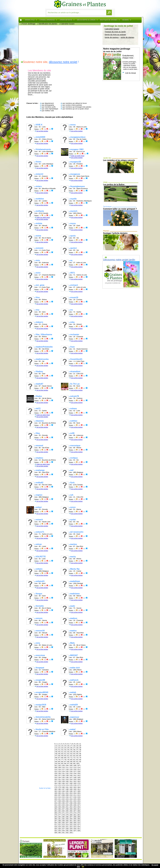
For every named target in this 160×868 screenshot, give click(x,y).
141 (75, 775)
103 (63, 766)
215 (63, 797)
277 (59, 815)
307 (67, 823)
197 (75, 791)
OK (83, 867)
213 (56, 797)
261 (79, 809)
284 (59, 817)
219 (79, 797)
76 (59, 760)
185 (56, 789)
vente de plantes (127, 37)
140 (71, 775)
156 (79, 779)
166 (63, 783)
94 (59, 764)
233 (79, 801)
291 (59, 819)
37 (77, 750)
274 (75, 813)
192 (56, 791)
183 (75, 787)
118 (67, 770)
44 (71, 752)
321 (67, 827)
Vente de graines (112, 37)
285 (63, 817)
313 (63, 825)
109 (59, 768)
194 (63, 791)
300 (67, 821)
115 (56, 770)
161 (71, 781)
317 (79, 825)
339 (56, 833)
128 (79, 772)
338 (79, 831)
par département (48, 103)
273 (71, 813)
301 (71, 821)
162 (75, 781)
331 (79, 829)
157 (56, 781)
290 (56, 819)
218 (75, 797)
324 (79, 827)
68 (62, 758)
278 (63, 815)
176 (75, 785)
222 (63, 799)
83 (80, 760)
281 (75, 815)
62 (71, 756)
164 (56, 783)
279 (67, 815)
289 (79, 817)
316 (75, 825)
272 (67, 813)
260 (75, 809)
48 (56, 754)
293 (67, 819)
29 (80, 748)
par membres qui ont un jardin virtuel (76, 109)
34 (68, 750)
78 (65, 760)
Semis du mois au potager (115, 34)
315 (71, 825)
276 (56, 815)
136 (56, 775)
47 (80, 752)
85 (59, 762)
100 (78, 764)
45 (74, 752)
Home (21, 20)
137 (59, 775)
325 (56, 829)
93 (56, 764)
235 (59, 803)
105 (71, 766)
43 (68, 752)
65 (80, 756)
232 (75, 801)
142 (79, 775)
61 (68, 756)
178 (56, 787)
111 (67, 768)
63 (74, 756)
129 (56, 773)
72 (74, 758)
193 (59, 791)
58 (59, 756)
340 (59, 833)
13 (59, 746)
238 (71, 803)
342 (67, 833)
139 (67, 775)
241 (56, 805)
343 (71, 833)
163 (79, 781)
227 (56, 801)
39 (56, 752)
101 (56, 766)
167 (67, 783)
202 (67, 793)
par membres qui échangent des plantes (77, 107)
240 (79, 803)
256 (59, 809)
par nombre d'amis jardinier (72, 105)
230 (67, 801)
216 (67, 797)
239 (75, 803)
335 (67, 831)
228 (59, 801)
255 (56, 809)
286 (67, 817)
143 (56, 777)
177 (79, 785)
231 (71, 801)
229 (63, 801)
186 (59, 789)
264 (63, 811)
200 (59, 793)
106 (75, 766)
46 (77, 752)
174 (67, 785)
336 (71, 831)
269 (56, 813)
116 (59, 770)
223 (67, 799)
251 (67, 807)
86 (62, 762)
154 (71, 779)
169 (75, 783)
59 (62, 756)
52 (68, 754)
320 (63, 827)
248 (56, 807)
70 (68, 758)
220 (56, 799)
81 (74, 760)
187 (63, 789)
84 (56, 762)
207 (59, 795)
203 (71, 793)
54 (74, 754)
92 (80, 762)
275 (79, 813)
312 (59, 825)
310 (79, 823)
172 (59, 785)
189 (71, 789)
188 (67, 789)
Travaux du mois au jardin (115, 32)
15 (65, 746)
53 (71, 754)
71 (71, 758)
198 (79, 791)
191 (79, 789)
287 (71, 817)
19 (77, 746)
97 (68, 764)
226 (79, 799)
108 (56, 768)
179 (59, 787)
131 (63, 773)
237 (67, 803)
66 (56, 758)
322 (71, 827)
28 (77, 748)
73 (77, 758)
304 (56, 823)
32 (62, 750)
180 (63, 787)
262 (56, 811)
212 (79, 795)
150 (56, 779)
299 (63, 821)
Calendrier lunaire (112, 29)
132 (67, 773)
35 (71, 750)
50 (62, 754)
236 (63, 803)
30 (56, 750)
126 (71, 772)
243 (63, 805)
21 (56, 748)
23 (62, 748)
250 (63, 807)
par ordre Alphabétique (50, 109)
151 (59, 779)
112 (71, 768)
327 (63, 829)
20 (80, 746)
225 (75, 799)
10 (77, 744)
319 (59, 827)
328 (67, 829)
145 (63, 777)
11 (80, 744)
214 (59, 797)
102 (59, 766)
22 (59, 748)
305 (59, 823)
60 (65, 756)
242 (59, 805)
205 (79, 793)
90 (74, 762)
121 (79, 770)
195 (67, 791)
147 (71, 777)
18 (74, 746)
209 (67, 795)
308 (71, 823)
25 (68, 748)
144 (59, 777)
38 (80, 750)
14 (62, 746)
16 (68, 746)
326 (59, 829)
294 (71, 819)
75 (56, 760)
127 (75, 772)
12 (56, 746)
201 (63, 793)
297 (56, 821)
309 (75, 823)
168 (71, 783)
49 (59, 754)
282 (79, 815)
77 (62, 760)
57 (56, 756)
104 (67, 766)
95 (62, 764)
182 (71, 787)
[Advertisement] (60, 43)
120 (75, 770)
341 (63, 833)
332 (56, 831)
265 (67, 811)
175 (71, 785)
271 (63, 813)
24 (65, 748)
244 (67, 805)
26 (71, 748)
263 (59, 811)
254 (79, 807)
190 (75, 789)
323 (75, 827)
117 (63, 770)
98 (71, 764)
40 (59, 752)
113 (75, 768)
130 (59, 773)
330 (75, 829)
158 (59, 781)
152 (63, 779)
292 (63, 819)
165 (59, 783)
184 (79, 787)
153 (67, 779)
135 (79, 773)
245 (71, 805)
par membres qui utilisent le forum (75, 103)
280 (71, 815)
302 (75, 821)
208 (63, 795)
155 (75, 779)
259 (71, 809)
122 (56, 772)
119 (71, 770)
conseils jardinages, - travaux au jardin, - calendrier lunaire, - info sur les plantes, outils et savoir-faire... (121, 64)
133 (71, 773)
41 (62, 752)
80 (71, 760)
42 (65, 752)
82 (77, 760)
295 (75, 819)
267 (75, 811)
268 (79, 811)
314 (67, 825)
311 (56, 825)
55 (77, 754)
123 (59, 772)
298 (59, 821)
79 (68, 760)
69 (65, 758)
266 (71, 811)
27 (74, 748)
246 (75, 805)
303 (79, 821)
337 (75, 831)
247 (79, 805)
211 (75, 795)
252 (71, 807)
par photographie (48, 105)
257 (63, 809)
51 (65, 754)
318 (56, 827)
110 (63, 768)
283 (56, 817)
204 (75, 793)
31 (59, 750)
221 (59, 799)
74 (80, 758)
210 (71, 795)
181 (67, 787)
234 (56, 803)
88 (68, 762)
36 (74, 750)
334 (63, 831)
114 (79, 768)
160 (67, 781)
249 (59, 807)
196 (71, 791)
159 (63, 781)
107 (79, 766)
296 (79, 819)
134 (75, 773)
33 (65, 750)
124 (63, 772)
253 (75, 807)
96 (65, 764)
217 (71, 797)
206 (56, 795)
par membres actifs (49, 107)
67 (59, 758)
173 (63, 785)
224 (71, 799)
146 (67, 777)
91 (77, 762)
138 (63, 775)
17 (71, 746)
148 (75, 777)
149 (79, 777)
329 (71, 829)
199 (56, 793)
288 (75, 817)
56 (80, 754)
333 (59, 831)
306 (63, 823)
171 (56, 785)
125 (67, 772)
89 (71, 762)
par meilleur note (48, 111)
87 (65, 762)
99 (74, 764)
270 (59, 813)
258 (67, 809)
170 (79, 783)
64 (77, 756)
